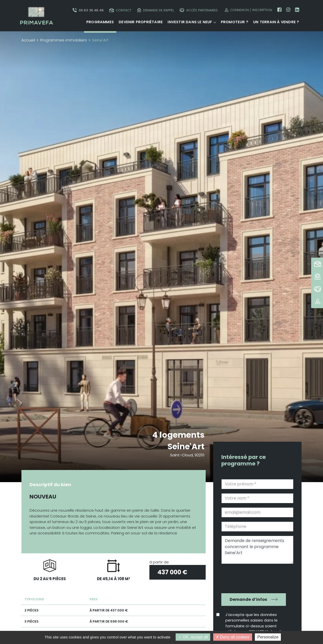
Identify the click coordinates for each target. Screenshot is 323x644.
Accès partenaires (199, 10)
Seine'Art (186, 446)
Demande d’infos (248, 599)
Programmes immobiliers (63, 40)
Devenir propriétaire (141, 22)
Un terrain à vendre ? (276, 22)
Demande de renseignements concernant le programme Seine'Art (257, 550)
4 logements (178, 435)
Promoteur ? (235, 22)
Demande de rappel (156, 10)
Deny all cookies (233, 637)
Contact (120, 10)
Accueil (28, 40)
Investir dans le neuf (190, 22)
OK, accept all (193, 637)
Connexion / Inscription (248, 10)
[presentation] (254, 578)
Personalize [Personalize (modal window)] (268, 637)
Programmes (100, 22)
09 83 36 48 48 (88, 10)
